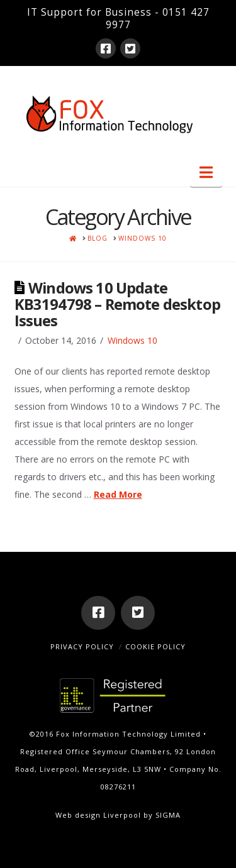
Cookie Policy (155, 646)
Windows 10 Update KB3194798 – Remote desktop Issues (117, 304)
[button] (206, 172)
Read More (118, 494)
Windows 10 (132, 340)
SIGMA (168, 815)
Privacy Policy (82, 646)
